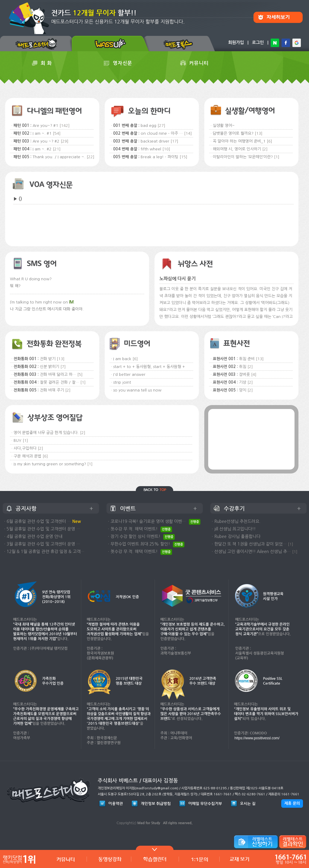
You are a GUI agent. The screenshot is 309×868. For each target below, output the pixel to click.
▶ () (18, 199)
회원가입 (236, 42)
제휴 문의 (292, 803)
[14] (188, 133)
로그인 (258, 42)
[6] (269, 141)
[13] (259, 133)
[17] (174, 141)
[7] (63, 367)
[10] (166, 149)
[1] (277, 157)
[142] (65, 126)
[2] (265, 149)
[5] (80, 374)
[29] (65, 141)
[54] (57, 133)
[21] (57, 149)
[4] (254, 374)
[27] (161, 126)
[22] (91, 157)
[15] (183, 157)
